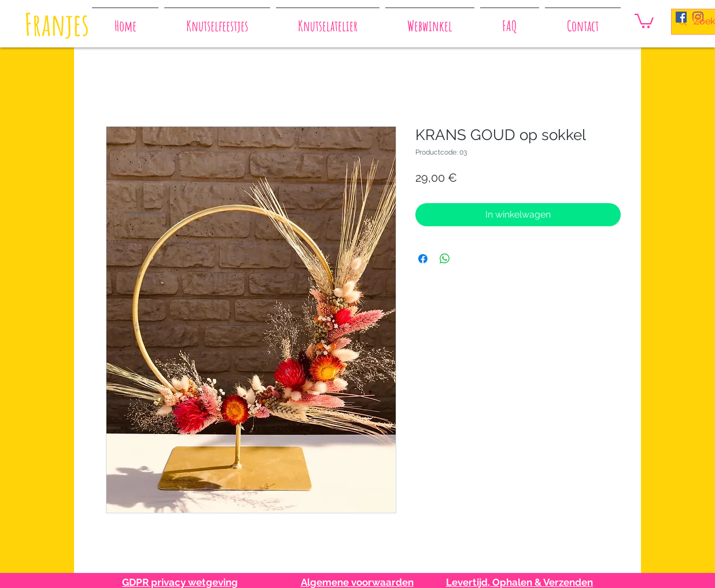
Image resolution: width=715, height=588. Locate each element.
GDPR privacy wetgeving (180, 582)
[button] (644, 20)
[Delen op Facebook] (423, 259)
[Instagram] (698, 17)
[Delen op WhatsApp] (445, 259)
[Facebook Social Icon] (681, 17)
